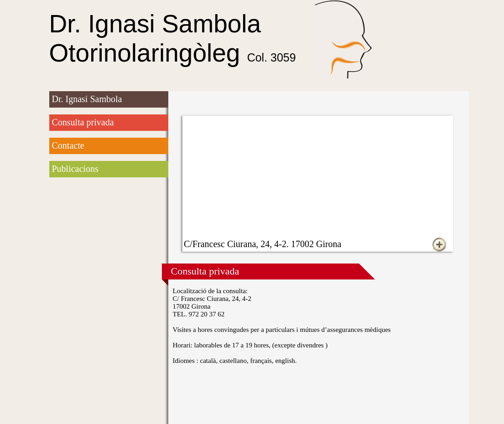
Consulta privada (83, 122)
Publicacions (75, 169)
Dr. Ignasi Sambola (87, 99)
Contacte (68, 145)
